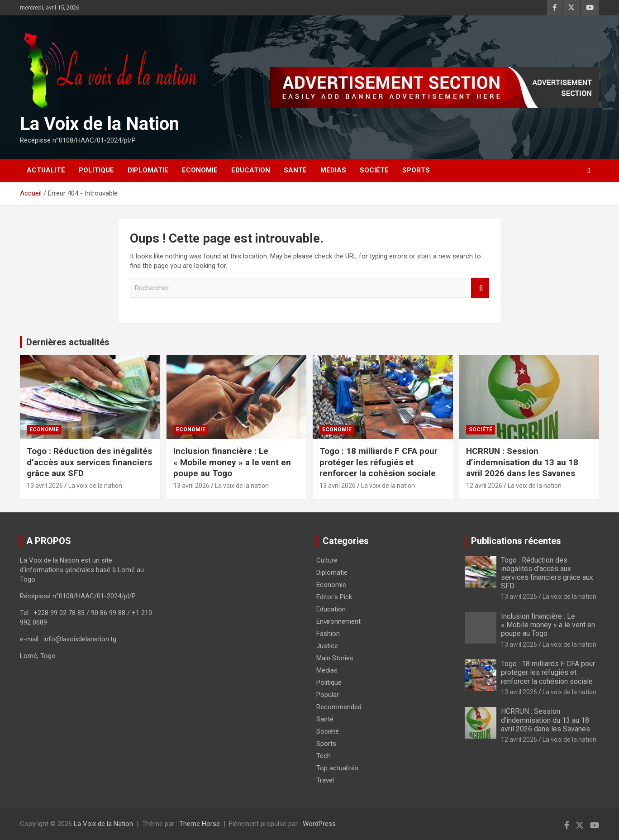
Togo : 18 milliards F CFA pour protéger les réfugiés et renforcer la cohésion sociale (379, 462)
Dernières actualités (68, 342)
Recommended (339, 707)
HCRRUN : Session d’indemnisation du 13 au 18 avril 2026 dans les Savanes (522, 462)
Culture (327, 560)
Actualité (46, 170)
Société (374, 170)
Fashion (328, 634)
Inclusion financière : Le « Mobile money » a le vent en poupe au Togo (232, 462)
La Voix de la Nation (100, 124)
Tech (324, 756)
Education (251, 170)
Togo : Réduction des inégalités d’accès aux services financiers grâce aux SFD (89, 462)
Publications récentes (516, 541)
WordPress (319, 824)
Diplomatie (148, 170)
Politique (96, 170)
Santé (295, 170)
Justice (327, 646)
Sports (416, 170)
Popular (328, 695)
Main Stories (335, 658)
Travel (325, 780)
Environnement (338, 621)
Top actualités (337, 768)
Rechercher (480, 288)
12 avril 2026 (484, 486)
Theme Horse (200, 824)
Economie (200, 170)
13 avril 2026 (45, 486)
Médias (333, 170)
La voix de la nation (95, 486)
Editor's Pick (334, 597)
